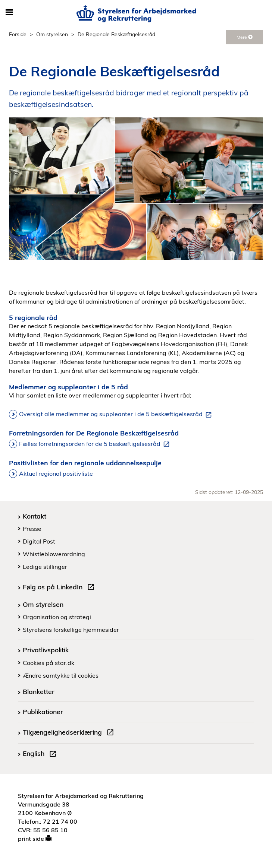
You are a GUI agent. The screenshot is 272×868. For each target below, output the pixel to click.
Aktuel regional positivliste (56, 473)
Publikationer (43, 712)
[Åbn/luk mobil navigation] (9, 13)
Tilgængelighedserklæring (70, 733)
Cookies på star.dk (49, 663)
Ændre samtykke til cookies (61, 675)
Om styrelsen (52, 34)
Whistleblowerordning (54, 554)
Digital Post (39, 541)
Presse (32, 529)
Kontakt (35, 516)
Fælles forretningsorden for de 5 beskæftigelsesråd (96, 444)
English (41, 754)
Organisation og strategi (57, 617)
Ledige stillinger (45, 567)
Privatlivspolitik (46, 650)
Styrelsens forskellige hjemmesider (71, 630)
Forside (18, 34)
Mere (245, 37)
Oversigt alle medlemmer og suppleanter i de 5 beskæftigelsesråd (117, 414)
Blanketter (39, 691)
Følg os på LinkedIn (60, 588)
